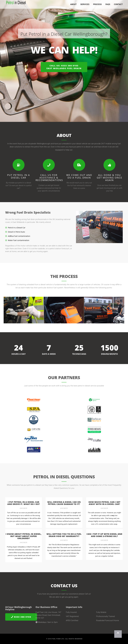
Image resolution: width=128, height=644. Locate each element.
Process (97, 5)
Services (85, 5)
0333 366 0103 (21, 617)
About (74, 5)
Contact (118, 5)
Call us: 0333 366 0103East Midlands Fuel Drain (64, 67)
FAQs (108, 5)
